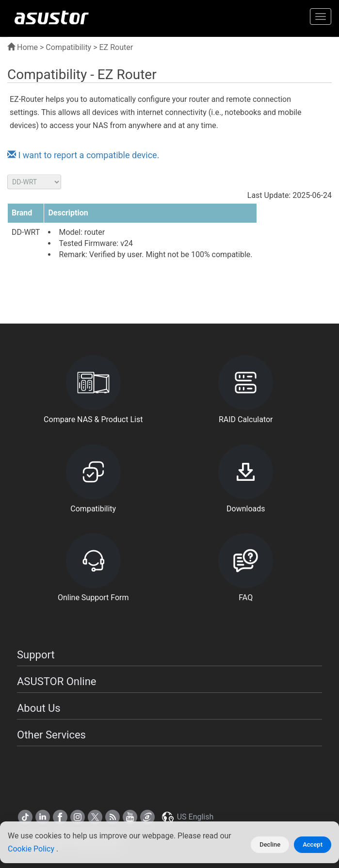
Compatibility (68, 47)
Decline (270, 844)
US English (187, 817)
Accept (313, 844)
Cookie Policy (32, 849)
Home (23, 47)
